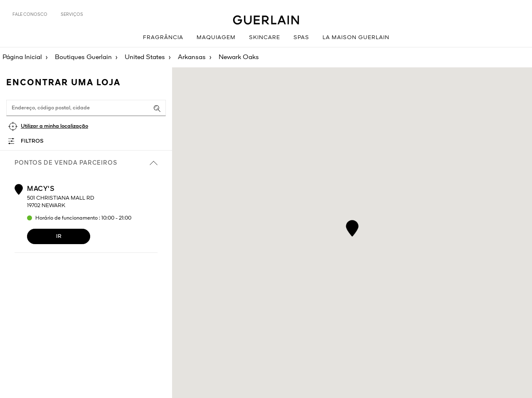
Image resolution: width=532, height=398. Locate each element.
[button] (352, 227)
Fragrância (163, 38)
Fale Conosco (30, 15)
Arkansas (192, 57)
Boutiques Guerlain (83, 57)
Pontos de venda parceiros (86, 163)
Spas (301, 38)
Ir (59, 236)
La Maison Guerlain (356, 38)
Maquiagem (216, 38)
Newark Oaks (239, 57)
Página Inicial (22, 57)
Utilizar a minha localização (54, 126)
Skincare (265, 38)
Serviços (72, 15)
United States (145, 57)
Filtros (32, 141)
